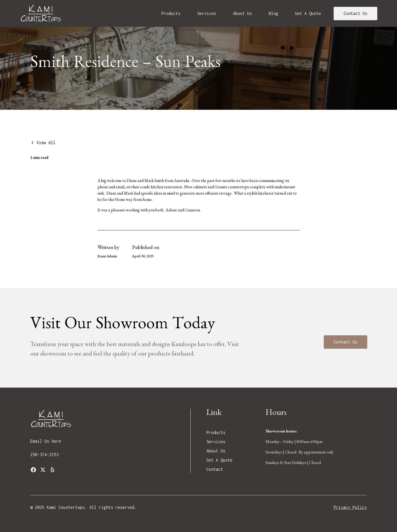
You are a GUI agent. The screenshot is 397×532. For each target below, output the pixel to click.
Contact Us (355, 13)
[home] (41, 13)
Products (171, 13)
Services (207, 13)
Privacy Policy (350, 507)
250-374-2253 (44, 455)
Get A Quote (308, 13)
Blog (273, 13)
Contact (215, 469)
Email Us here (46, 441)
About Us (242, 13)
